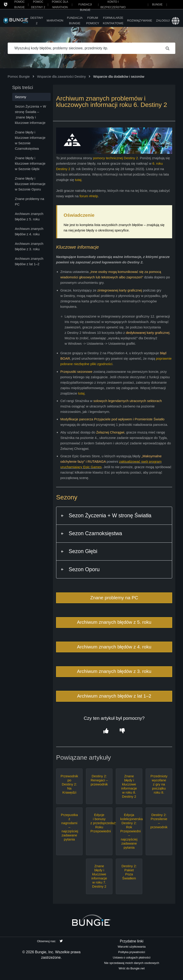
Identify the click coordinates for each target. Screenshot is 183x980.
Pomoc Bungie (19, 76)
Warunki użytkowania (132, 947)
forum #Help (89, 196)
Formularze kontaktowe (113, 20)
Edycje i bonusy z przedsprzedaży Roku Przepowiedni (99, 823)
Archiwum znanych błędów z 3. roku (114, 671)
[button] (106, 731)
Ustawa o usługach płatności (132, 957)
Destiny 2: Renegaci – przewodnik (99, 780)
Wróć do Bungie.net (132, 968)
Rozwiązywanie (140, 20)
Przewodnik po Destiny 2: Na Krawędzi (69, 784)
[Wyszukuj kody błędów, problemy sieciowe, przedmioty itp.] (92, 48)
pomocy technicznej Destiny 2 (115, 158)
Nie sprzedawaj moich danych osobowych (132, 963)
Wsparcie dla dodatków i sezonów (119, 76)
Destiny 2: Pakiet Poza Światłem (129, 872)
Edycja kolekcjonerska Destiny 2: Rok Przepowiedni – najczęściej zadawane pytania (129, 831)
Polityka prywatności (132, 952)
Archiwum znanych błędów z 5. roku (114, 622)
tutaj (78, 180)
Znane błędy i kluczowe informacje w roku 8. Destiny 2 (129, 786)
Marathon (55, 20)
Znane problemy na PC (114, 598)
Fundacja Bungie (75, 20)
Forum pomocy (93, 20)
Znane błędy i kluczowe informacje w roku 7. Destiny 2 (99, 876)
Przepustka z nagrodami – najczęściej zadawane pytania (69, 827)
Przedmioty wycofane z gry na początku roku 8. (159, 784)
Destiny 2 (37, 20)
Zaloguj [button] (163, 20)
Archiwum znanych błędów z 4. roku (114, 647)
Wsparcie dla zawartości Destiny (62, 76)
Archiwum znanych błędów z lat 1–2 (114, 696)
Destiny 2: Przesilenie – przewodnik (159, 821)
